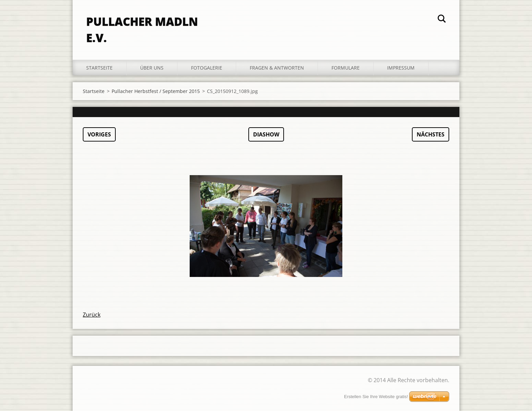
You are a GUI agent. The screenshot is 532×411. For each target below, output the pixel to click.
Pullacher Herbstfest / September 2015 (156, 91)
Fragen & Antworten (277, 68)
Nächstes (431, 134)
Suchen (442, 20)
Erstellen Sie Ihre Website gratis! (376, 397)
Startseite (99, 68)
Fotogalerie (207, 68)
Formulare (346, 68)
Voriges (99, 134)
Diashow (266, 134)
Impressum (401, 68)
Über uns (152, 68)
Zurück (92, 315)
